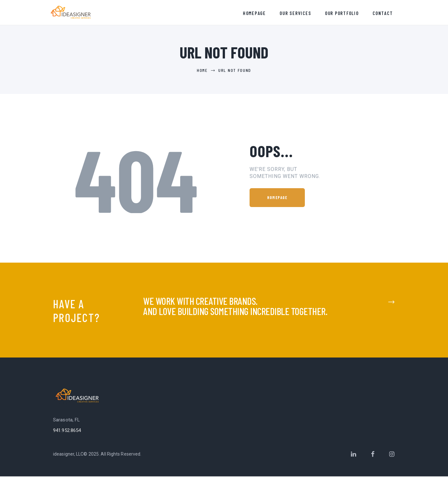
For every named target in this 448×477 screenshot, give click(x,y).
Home (202, 71)
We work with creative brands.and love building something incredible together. (235, 307)
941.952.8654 (67, 431)
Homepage (277, 198)
